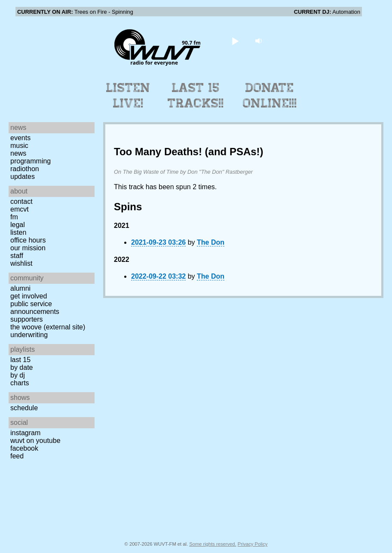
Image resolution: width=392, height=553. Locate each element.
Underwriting (29, 335)
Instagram (25, 433)
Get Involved (29, 296)
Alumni (20, 288)
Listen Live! (128, 95)
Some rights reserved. (213, 544)
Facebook (24, 448)
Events (20, 138)
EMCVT (20, 209)
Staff (17, 256)
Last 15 (20, 360)
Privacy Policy (253, 544)
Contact (21, 201)
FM (14, 217)
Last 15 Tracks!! (196, 95)
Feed (17, 456)
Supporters (27, 319)
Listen (18, 232)
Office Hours (28, 240)
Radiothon (25, 169)
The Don (211, 242)
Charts (20, 383)
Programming (31, 161)
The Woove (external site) (48, 327)
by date (21, 367)
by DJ (18, 375)
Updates (23, 177)
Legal (18, 225)
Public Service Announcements (35, 308)
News (18, 153)
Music (19, 146)
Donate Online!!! (270, 95)
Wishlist (21, 263)
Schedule (24, 408)
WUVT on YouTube (35, 441)
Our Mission (28, 248)
